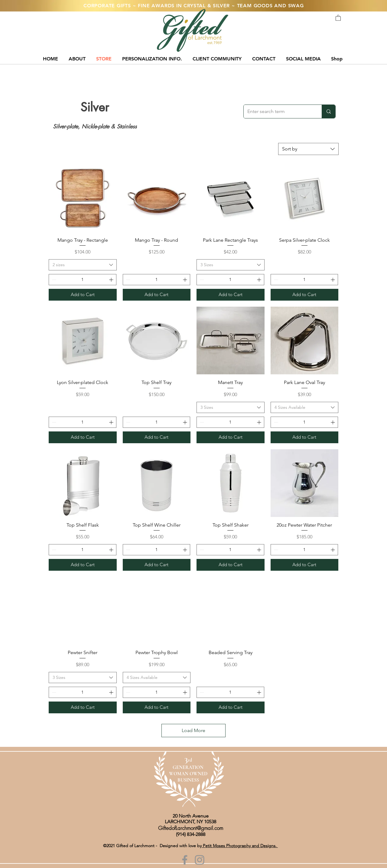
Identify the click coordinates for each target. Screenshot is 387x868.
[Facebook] (185, 860)
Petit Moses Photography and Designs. (240, 846)
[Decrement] (53, 280)
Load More (193, 730)
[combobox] (308, 149)
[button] (338, 18)
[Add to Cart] (83, 295)
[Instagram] (200, 860)
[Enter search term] (278, 111)
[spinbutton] (83, 280)
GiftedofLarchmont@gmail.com (191, 828)
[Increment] (112, 280)
